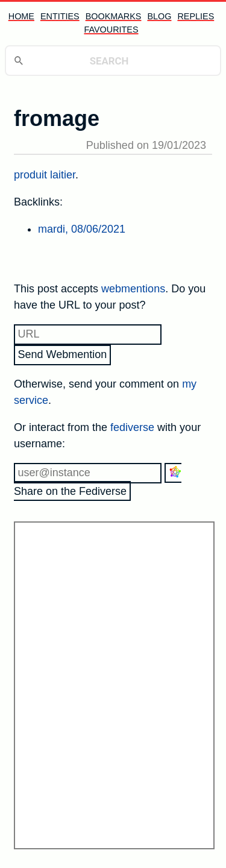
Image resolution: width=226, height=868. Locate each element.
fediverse (132, 427)
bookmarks (114, 16)
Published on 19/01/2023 (146, 145)
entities (60, 16)
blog (159, 16)
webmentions (133, 289)
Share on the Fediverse (98, 481)
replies (196, 16)
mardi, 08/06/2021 (82, 229)
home (21, 16)
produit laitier (45, 175)
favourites (111, 30)
